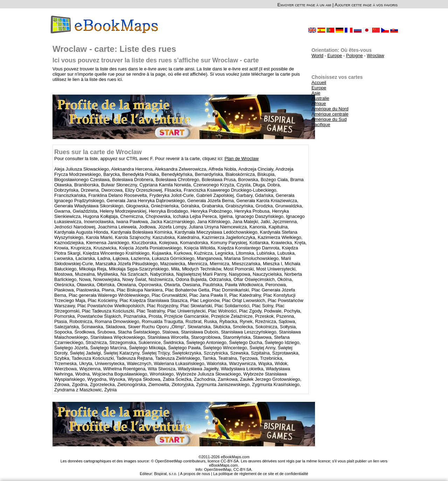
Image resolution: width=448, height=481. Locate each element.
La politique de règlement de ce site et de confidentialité (261, 474)
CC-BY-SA (243, 469)
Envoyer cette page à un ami (304, 5)
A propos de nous (195, 474)
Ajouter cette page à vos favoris (366, 5)
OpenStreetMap (218, 469)
